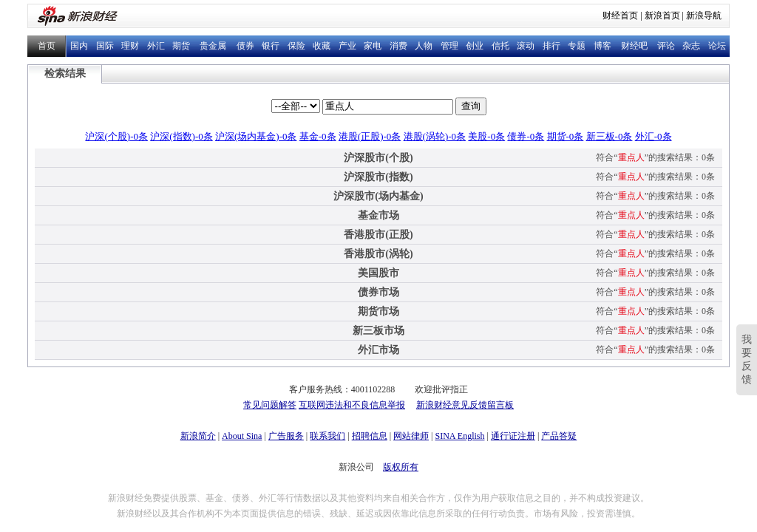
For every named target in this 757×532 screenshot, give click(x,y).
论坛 (717, 46)
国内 (79, 46)
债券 (245, 46)
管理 (449, 46)
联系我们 (327, 436)
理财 (130, 46)
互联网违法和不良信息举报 (352, 405)
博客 (602, 46)
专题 (577, 46)
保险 (296, 46)
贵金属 (213, 46)
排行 (551, 46)
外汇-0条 (654, 136)
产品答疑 (559, 436)
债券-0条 (526, 136)
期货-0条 (566, 136)
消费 (398, 46)
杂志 (691, 46)
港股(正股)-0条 (370, 136)
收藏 (322, 46)
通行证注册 (513, 436)
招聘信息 (370, 436)
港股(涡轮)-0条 (435, 136)
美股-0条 (486, 136)
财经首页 (620, 16)
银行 (271, 46)
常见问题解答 (270, 405)
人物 (424, 46)
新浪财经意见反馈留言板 (465, 405)
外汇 (156, 46)
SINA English (459, 436)
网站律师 (411, 436)
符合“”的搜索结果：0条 (655, 157)
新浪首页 (662, 16)
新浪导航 (704, 16)
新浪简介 (198, 436)
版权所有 (401, 467)
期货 (181, 46)
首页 (47, 46)
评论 (666, 46)
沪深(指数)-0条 (181, 136)
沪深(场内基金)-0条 (256, 136)
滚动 (526, 46)
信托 (500, 46)
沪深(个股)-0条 (116, 136)
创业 (475, 46)
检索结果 (65, 74)
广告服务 (286, 436)
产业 (347, 46)
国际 (105, 46)
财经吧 (634, 46)
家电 (373, 46)
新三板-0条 (610, 136)
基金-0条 (318, 136)
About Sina (242, 436)
